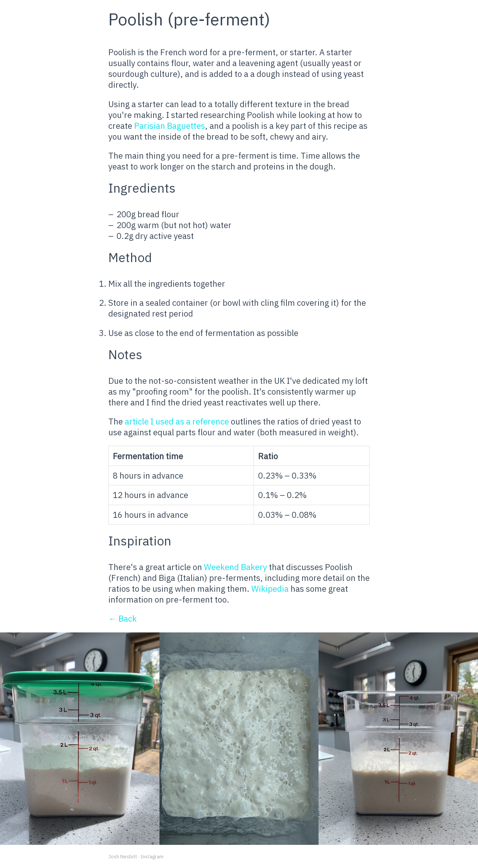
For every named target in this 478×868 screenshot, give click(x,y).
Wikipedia (270, 589)
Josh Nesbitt (123, 856)
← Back (122, 618)
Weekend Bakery (235, 567)
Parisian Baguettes (170, 126)
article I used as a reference (177, 421)
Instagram (152, 856)
